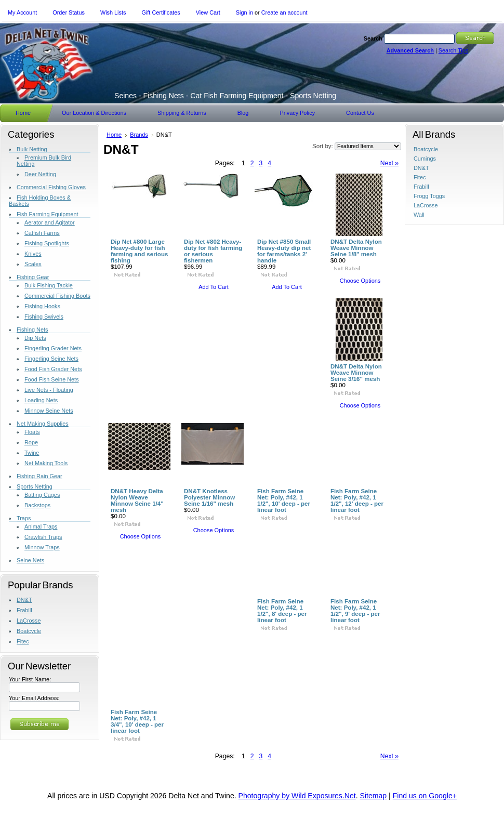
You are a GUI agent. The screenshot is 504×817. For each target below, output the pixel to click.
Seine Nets (30, 560)
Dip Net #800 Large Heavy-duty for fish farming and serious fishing (139, 251)
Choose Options (360, 281)
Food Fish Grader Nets (53, 369)
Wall (419, 215)
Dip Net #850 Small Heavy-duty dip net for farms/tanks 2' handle (284, 251)
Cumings (425, 159)
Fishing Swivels (44, 317)
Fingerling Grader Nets (53, 348)
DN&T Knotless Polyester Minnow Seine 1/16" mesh (209, 497)
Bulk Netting (32, 149)
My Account (22, 12)
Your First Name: (30, 679)
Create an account (284, 12)
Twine (32, 453)
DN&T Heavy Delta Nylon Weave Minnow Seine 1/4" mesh (137, 500)
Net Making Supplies (43, 424)
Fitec (23, 641)
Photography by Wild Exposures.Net (297, 796)
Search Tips (453, 50)
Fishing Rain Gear (39, 476)
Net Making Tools (46, 463)
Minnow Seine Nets (49, 411)
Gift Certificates (161, 12)
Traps (24, 518)
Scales (33, 264)
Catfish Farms (42, 233)
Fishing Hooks (42, 306)
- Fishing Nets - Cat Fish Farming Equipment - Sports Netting (225, 96)
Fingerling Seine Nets (51, 359)
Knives (33, 254)
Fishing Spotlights (47, 243)
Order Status (69, 12)
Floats (32, 432)
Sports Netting (35, 486)
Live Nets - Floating (49, 390)
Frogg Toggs (429, 196)
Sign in (244, 12)
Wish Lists (113, 12)
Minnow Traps (42, 547)
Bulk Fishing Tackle (49, 285)
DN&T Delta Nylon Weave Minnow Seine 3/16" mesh (356, 373)
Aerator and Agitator (50, 222)
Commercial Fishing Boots (57, 296)
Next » (389, 163)
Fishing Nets (32, 330)
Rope (31, 442)
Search (373, 38)
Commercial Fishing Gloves (51, 187)
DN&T (24, 600)
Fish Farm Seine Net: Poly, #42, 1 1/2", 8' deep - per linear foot (282, 611)
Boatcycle (29, 631)
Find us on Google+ (425, 796)
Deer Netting (40, 174)
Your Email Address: (34, 698)
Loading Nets (41, 400)
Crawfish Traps (43, 537)
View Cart (208, 12)
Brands (139, 135)
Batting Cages (42, 495)
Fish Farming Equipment (47, 214)
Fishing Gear (33, 277)
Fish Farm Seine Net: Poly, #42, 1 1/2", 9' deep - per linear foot (355, 611)
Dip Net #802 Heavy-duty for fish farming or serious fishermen (213, 251)
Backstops (37, 505)
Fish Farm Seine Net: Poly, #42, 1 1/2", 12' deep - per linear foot (357, 500)
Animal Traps (41, 526)
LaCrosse (29, 621)
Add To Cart (214, 287)
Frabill (24, 610)
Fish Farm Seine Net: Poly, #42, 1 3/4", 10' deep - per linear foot (137, 721)
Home (114, 135)
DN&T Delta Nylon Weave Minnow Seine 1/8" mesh (356, 248)
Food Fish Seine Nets (52, 379)
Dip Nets (35, 338)
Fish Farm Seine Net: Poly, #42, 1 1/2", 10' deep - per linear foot (284, 500)
